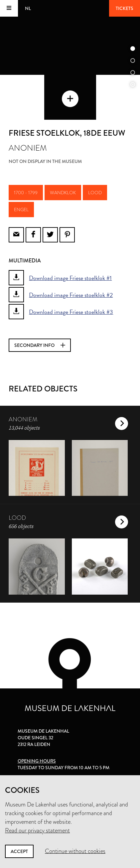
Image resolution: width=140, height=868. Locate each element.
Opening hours (37, 761)
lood (95, 193)
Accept (19, 851)
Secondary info (40, 345)
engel (21, 210)
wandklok (63, 193)
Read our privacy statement (37, 830)
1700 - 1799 (26, 193)
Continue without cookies (75, 851)
